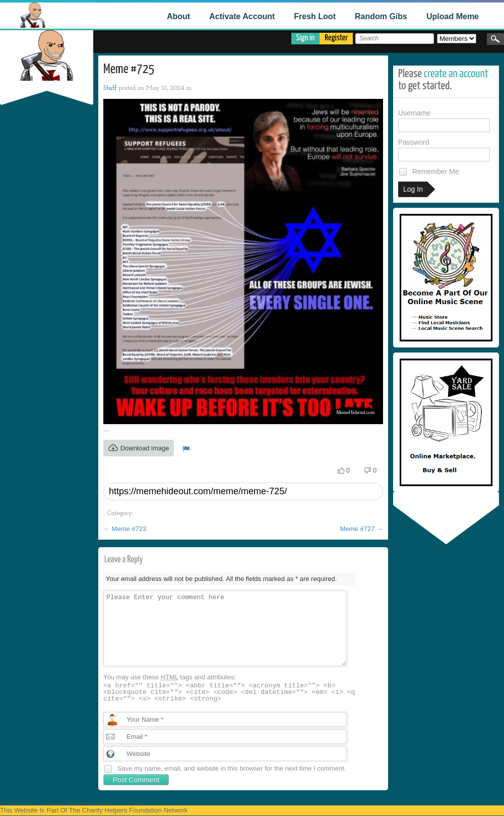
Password (444, 150)
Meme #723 (125, 529)
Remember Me (428, 172)
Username (444, 121)
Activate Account (242, 16)
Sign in (306, 38)
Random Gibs (381, 16)
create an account (456, 74)
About (178, 16)
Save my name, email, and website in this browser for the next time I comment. (232, 768)
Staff (110, 88)
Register (336, 38)
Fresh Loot (315, 16)
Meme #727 (362, 529)
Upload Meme (453, 16)
